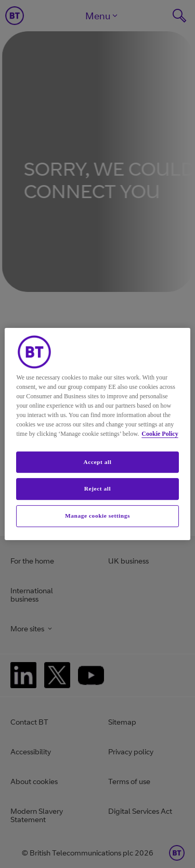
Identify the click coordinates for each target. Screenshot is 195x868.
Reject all (97, 489)
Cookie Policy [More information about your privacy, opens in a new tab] (160, 434)
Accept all (97, 462)
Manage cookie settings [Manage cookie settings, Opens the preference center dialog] (97, 516)
